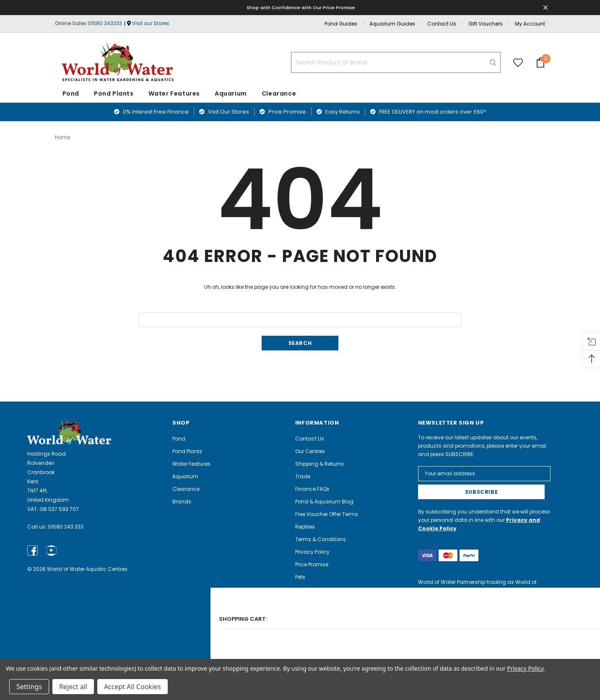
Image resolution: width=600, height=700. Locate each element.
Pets (300, 577)
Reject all (73, 687)
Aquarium (231, 93)
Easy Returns (338, 112)
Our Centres (310, 451)
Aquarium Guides (392, 24)
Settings (29, 687)
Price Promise (283, 112)
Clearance (186, 489)
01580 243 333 (66, 526)
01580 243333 (105, 23)
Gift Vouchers (486, 24)
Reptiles (305, 526)
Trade (303, 476)
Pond (71, 93)
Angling (305, 589)
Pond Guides (341, 24)
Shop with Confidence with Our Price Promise (301, 7)
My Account (530, 24)
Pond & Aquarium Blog (324, 501)
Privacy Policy (312, 551)
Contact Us (442, 24)
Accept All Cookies (132, 687)
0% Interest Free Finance (151, 112)
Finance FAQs (312, 489)
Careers (305, 627)
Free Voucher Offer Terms (327, 514)
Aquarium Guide (317, 614)
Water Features (174, 93)
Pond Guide (310, 602)
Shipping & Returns (319, 463)
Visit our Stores (151, 23)
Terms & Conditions (321, 539)
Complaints (310, 639)
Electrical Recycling (320, 652)
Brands (182, 501)
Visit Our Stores (224, 112)
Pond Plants (114, 93)
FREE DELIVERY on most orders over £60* (428, 112)
